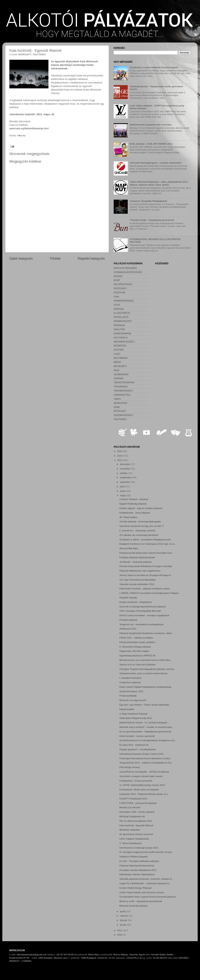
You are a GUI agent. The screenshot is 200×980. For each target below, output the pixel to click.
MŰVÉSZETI (25, 54)
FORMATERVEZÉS (124, 301)
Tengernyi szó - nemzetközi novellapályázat (141, 624)
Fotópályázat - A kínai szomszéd (136, 781)
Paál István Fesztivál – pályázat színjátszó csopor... (145, 588)
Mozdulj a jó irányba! (130, 807)
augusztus (125, 482)
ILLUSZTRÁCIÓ (122, 313)
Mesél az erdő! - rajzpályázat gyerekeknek (141, 901)
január (123, 925)
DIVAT (117, 280)
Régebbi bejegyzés (91, 258)
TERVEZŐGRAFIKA (124, 382)
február (124, 920)
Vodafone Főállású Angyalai (133, 856)
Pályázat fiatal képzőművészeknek (137, 865)
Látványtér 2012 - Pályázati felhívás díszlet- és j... (144, 794)
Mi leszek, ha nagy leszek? (133, 700)
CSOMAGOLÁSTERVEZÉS (128, 272)
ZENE (117, 407)
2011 (120, 930)
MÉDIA (117, 362)
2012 (120, 460)
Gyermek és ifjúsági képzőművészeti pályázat (142, 606)
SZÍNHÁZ (119, 378)
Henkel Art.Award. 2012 (131, 691)
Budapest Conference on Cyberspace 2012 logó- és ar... (148, 544)
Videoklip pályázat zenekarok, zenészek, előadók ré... (146, 879)
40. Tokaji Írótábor (128, 517)
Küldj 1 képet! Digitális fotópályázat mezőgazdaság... (146, 687)
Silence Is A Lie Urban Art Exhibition (137, 664)
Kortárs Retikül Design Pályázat (135, 888)
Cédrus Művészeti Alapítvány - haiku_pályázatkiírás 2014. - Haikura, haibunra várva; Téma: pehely (160, 183)
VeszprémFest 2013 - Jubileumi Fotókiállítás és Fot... (146, 763)
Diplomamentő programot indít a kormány (151, 125)
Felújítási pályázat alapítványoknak (137, 557)
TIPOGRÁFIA (121, 386)
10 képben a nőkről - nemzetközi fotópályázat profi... (146, 539)
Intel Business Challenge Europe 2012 (139, 848)
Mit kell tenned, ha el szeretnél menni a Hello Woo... (146, 660)
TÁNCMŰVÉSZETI (123, 391)
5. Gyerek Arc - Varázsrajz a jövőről (137, 530)
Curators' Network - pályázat (134, 499)
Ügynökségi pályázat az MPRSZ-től (137, 655)
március (124, 916)
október (124, 473)
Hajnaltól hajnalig (128, 597)
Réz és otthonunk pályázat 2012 (136, 821)
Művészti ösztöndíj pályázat (133, 906)
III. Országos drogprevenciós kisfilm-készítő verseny (146, 852)
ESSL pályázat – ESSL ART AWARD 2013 (151, 144)
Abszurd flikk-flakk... (129, 548)
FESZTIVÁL (120, 292)
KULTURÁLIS (121, 337)
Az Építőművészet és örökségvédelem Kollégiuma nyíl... (148, 740)
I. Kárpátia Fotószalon (130, 678)
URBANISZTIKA (122, 395)
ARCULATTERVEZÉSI (125, 268)
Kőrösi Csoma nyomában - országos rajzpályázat (144, 615)
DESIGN (118, 276)
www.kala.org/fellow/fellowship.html (29, 128)
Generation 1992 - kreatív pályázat (137, 812)
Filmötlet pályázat (128, 620)
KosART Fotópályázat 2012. (134, 798)
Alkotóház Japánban (130, 830)
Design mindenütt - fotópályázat (135, 602)
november (125, 469)
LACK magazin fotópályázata (134, 839)
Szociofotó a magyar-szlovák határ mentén (141, 776)
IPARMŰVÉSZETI (123, 321)
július (123, 486)
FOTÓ (117, 305)
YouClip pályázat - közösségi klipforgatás (140, 521)
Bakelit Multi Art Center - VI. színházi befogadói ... (144, 722)
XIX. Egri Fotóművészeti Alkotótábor (138, 580)
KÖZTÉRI (119, 350)
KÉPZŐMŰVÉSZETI (124, 342)
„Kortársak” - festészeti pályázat (135, 562)
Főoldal (55, 258)
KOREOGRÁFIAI (122, 333)
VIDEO (117, 399)
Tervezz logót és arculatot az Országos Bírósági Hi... (146, 575)
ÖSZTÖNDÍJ (39, 54)
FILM (116, 297)
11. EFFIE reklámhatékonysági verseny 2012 (142, 785)
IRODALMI (119, 325)
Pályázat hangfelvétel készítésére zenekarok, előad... (146, 633)
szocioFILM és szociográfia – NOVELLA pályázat (144, 772)
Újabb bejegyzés (21, 258)
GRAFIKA (119, 309)
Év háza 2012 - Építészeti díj (134, 745)
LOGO (117, 354)
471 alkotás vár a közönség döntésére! (139, 535)
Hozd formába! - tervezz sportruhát (137, 736)
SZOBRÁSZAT (121, 374)
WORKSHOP (120, 403)
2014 (120, 451)
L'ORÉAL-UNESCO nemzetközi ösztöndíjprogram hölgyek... (150, 593)
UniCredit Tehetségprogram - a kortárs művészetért (156, 163)
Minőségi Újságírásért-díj (132, 816)
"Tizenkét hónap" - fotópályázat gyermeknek (152, 220)
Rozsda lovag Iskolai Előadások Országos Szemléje (146, 566)
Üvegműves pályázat (130, 682)
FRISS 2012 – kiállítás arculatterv (136, 638)
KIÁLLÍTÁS (119, 329)
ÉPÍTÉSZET (120, 411)
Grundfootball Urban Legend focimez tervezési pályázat (147, 897)
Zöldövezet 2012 (128, 629)
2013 (120, 456)
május (123, 495)
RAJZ (117, 370)
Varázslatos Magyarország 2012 (136, 718)
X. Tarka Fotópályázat (130, 843)
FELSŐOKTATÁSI (123, 284)
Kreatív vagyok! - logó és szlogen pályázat (141, 508)
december (125, 464)
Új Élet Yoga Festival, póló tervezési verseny (142, 892)
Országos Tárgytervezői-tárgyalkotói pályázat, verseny (147, 669)
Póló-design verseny (130, 767)
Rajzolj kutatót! (127, 709)
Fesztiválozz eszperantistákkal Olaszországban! (154, 67)
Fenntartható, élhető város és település (139, 789)
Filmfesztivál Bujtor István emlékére (137, 642)
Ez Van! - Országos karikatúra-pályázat (139, 861)
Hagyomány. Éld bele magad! (134, 651)
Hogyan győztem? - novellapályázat (137, 749)
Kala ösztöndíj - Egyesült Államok (136, 825)
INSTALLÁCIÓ (121, 317)
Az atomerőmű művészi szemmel (136, 834)
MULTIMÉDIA (121, 358)
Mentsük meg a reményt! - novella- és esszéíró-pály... (146, 727)
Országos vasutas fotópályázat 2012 (138, 870)
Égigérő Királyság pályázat (133, 504)
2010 (120, 935)
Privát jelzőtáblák (128, 696)
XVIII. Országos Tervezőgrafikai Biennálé (140, 611)
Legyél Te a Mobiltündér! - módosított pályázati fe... (145, 883)
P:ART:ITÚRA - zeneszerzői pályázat (138, 803)
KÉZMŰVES (120, 346)
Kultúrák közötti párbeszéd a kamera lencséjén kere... (146, 553)
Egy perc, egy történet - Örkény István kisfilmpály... (145, 705)
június (123, 491)
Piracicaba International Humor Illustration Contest (145, 758)
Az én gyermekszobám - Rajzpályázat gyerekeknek (145, 731)
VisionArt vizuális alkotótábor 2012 (137, 584)
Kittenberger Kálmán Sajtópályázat (137, 874)
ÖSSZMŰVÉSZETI (123, 415)
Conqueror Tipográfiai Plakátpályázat (148, 201)
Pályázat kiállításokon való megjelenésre (140, 571)
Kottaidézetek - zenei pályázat (135, 513)
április (123, 911)
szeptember (126, 477)
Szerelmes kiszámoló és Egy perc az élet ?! (141, 526)
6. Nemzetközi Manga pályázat (135, 647)
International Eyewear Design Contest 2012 (141, 754)
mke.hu (21, 135)
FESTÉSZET (120, 288)
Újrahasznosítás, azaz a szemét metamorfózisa (143, 673)
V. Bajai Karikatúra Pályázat (133, 714)
